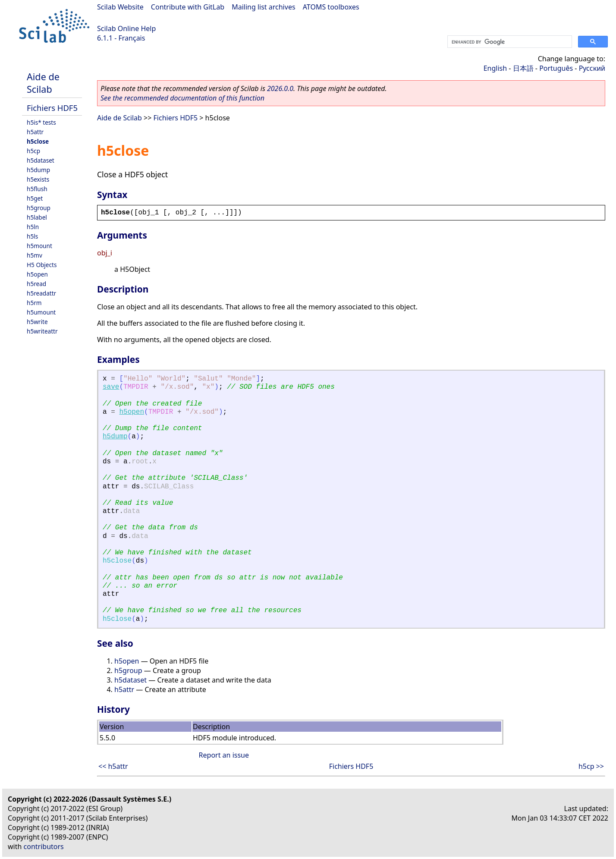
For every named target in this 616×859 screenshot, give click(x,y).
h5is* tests (41, 122)
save (111, 387)
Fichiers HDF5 (52, 108)
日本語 (523, 68)
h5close (38, 141)
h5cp (33, 151)
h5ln (33, 227)
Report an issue (224, 755)
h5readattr (41, 293)
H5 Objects (42, 265)
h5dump (38, 170)
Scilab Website (120, 7)
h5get (35, 198)
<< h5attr (113, 766)
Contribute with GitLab (188, 7)
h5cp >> (591, 766)
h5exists (38, 179)
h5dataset (41, 160)
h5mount (39, 246)
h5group (39, 208)
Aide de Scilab (43, 83)
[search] (509, 42)
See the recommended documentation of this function (182, 98)
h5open (37, 274)
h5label (37, 217)
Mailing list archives (263, 7)
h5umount (41, 312)
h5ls (32, 236)
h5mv (35, 255)
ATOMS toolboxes (331, 7)
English (495, 68)
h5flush (37, 189)
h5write (37, 322)
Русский (592, 68)
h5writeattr (42, 331)
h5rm (34, 303)
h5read (36, 284)
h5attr (35, 132)
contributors (44, 846)
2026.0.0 (280, 88)
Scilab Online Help (126, 28)
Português (556, 68)
